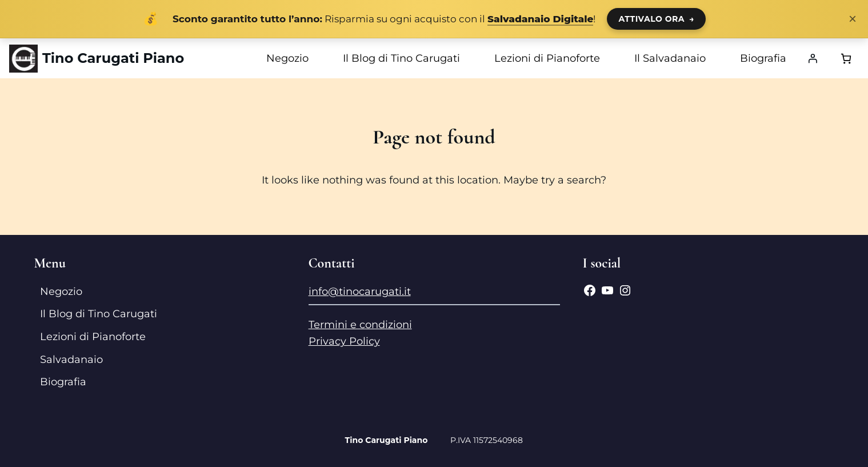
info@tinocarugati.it (360, 292)
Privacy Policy (344, 341)
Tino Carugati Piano (113, 58)
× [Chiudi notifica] (853, 19)
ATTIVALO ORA (656, 19)
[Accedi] (813, 58)
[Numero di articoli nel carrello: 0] (846, 59)
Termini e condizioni (360, 325)
